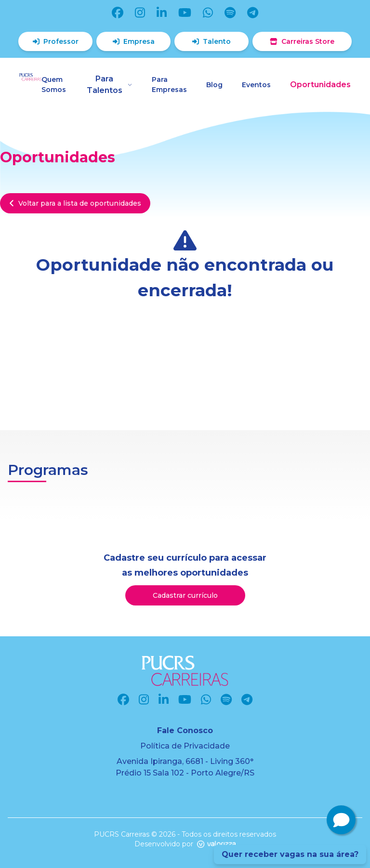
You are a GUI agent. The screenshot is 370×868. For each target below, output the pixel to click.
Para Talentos (110, 85)
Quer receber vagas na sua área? (290, 854)
